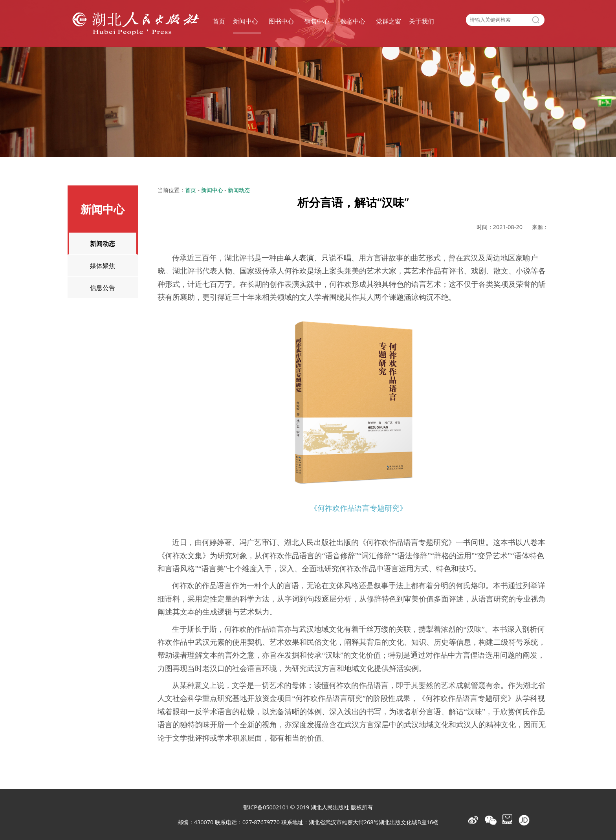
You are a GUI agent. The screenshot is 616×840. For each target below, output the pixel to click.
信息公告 (103, 287)
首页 (219, 21)
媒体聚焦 (103, 265)
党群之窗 (389, 21)
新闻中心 (246, 21)
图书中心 (281, 21)
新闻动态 (103, 243)
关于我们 (422, 21)
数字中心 (353, 21)
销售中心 (317, 21)
